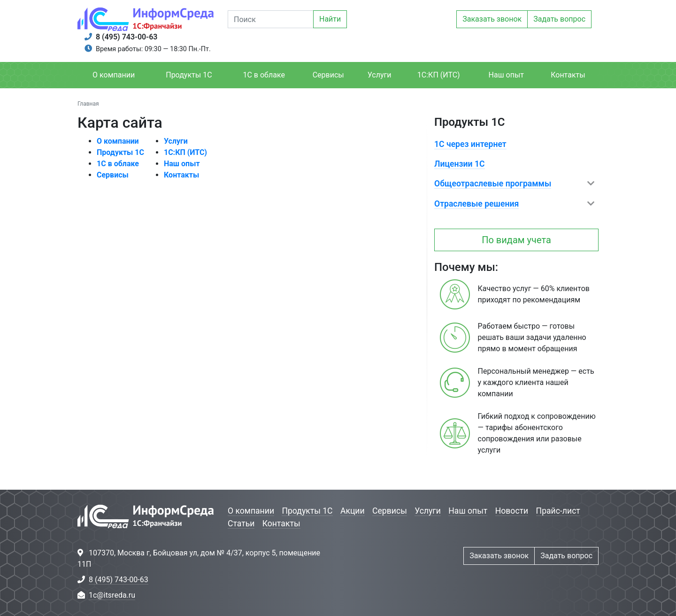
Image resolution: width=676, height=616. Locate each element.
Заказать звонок (492, 19)
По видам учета (516, 240)
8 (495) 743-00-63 (127, 37)
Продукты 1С (189, 75)
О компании (114, 75)
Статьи (241, 524)
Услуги (380, 75)
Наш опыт (507, 75)
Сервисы (328, 75)
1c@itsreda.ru (112, 595)
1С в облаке (264, 75)
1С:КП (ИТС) (439, 75)
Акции (353, 511)
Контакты (568, 75)
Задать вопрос (559, 19)
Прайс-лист (558, 511)
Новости (512, 511)
